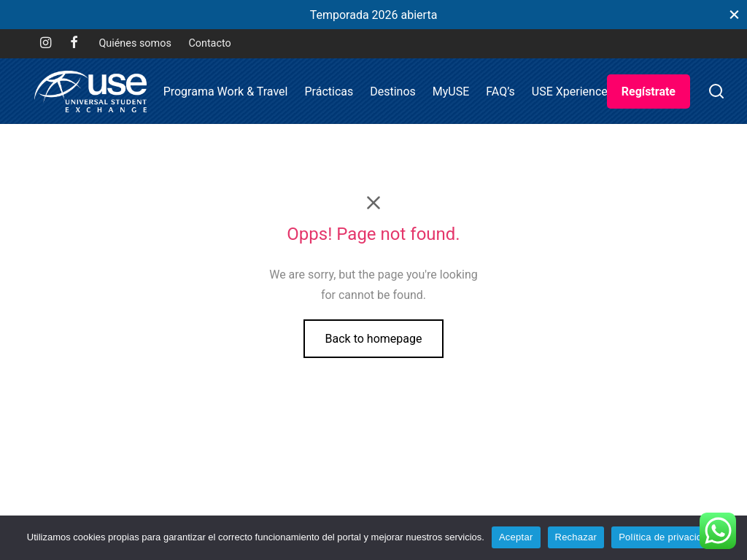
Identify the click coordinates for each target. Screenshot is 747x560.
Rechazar (576, 537)
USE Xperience (570, 92)
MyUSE (451, 92)
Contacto (209, 43)
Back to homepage (374, 339)
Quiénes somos (135, 43)
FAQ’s (500, 92)
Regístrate (649, 92)
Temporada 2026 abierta (374, 15)
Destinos (393, 92)
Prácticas (329, 92)
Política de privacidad (666, 537)
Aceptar (516, 537)
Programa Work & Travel (226, 92)
